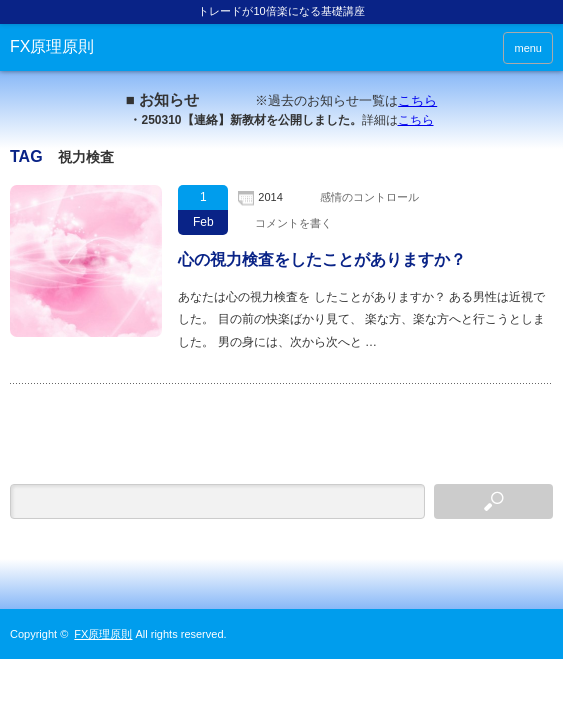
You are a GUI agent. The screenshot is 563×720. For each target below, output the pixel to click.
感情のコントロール (369, 197)
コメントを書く (293, 223)
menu (528, 48)
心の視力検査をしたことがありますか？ (322, 259)
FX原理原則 (52, 46)
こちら (417, 100)
